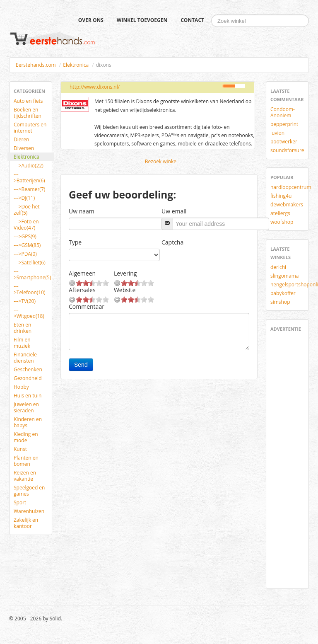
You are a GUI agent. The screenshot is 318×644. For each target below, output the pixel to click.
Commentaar (87, 306)
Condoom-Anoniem (283, 112)
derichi (278, 267)
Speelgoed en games (29, 491)
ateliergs (280, 213)
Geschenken (28, 369)
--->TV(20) (25, 301)
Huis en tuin (28, 396)
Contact (192, 20)
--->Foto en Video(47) (26, 225)
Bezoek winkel (161, 161)
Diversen (24, 148)
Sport (20, 502)
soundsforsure (287, 150)
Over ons (91, 20)
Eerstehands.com (36, 65)
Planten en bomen (26, 461)
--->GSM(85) (27, 245)
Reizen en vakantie (25, 476)
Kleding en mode (26, 437)
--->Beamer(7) (29, 189)
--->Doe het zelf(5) (27, 210)
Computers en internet (30, 128)
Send (81, 365)
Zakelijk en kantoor (26, 523)
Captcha (172, 242)
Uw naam (82, 211)
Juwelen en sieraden (26, 407)
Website (125, 290)
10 (106, 283)
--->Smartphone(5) (32, 274)
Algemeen (82, 273)
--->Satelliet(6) (30, 263)
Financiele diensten (25, 358)
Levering (125, 273)
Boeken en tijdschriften (28, 113)
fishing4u (281, 196)
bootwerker (284, 142)
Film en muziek (22, 343)
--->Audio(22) (29, 166)
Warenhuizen (29, 511)
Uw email (174, 211)
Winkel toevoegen (142, 20)
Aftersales (82, 290)
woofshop (282, 222)
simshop (280, 302)
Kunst (20, 449)
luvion (277, 133)
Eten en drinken (23, 328)
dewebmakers (287, 205)
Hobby (21, 387)
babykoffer (283, 293)
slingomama (284, 276)
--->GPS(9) (25, 236)
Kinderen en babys (28, 422)
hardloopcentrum (290, 187)
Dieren (21, 139)
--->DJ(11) (24, 198)
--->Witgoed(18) (29, 313)
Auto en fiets (28, 101)
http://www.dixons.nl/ (95, 87)
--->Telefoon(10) (30, 289)
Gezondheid (28, 378)
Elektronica (76, 65)
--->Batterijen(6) (29, 177)
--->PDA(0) (25, 254)
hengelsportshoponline (290, 284)
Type (75, 242)
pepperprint (284, 124)
